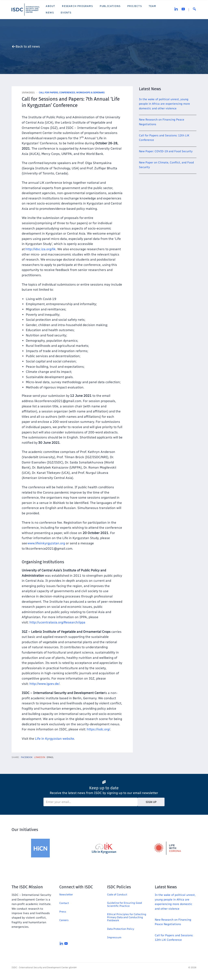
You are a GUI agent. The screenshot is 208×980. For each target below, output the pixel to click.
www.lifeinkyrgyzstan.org (46, 543)
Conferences (67, 93)
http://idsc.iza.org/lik (41, 249)
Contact (64, 903)
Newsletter (66, 895)
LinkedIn (40, 757)
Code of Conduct (117, 895)
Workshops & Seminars (90, 93)
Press (63, 912)
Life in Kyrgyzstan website (55, 739)
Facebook (27, 757)
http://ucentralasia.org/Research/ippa (57, 622)
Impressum (114, 937)
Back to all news (28, 47)
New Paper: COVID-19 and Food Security (166, 151)
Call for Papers (48, 93)
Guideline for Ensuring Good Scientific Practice (125, 904)
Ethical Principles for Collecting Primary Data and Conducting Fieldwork (127, 917)
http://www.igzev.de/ (44, 684)
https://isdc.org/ (98, 729)
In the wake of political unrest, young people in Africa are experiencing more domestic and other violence (164, 104)
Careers (64, 920)
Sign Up (151, 802)
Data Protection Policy (121, 929)
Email (50, 757)
